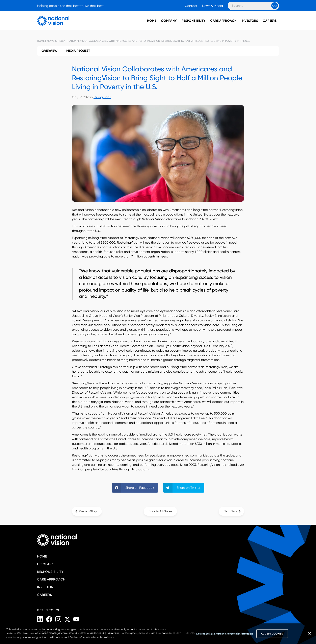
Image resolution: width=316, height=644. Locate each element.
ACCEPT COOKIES (272, 634)
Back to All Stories (160, 511)
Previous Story (88, 511)
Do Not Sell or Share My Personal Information (225, 634)
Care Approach (223, 21)
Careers (270, 21)
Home (152, 21)
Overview (49, 51)
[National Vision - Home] (47, 21)
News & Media (213, 6)
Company (169, 21)
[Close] (310, 633)
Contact (191, 6)
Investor (45, 587)
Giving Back (102, 97)
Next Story (230, 511)
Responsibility (193, 21)
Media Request (78, 51)
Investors (250, 21)
